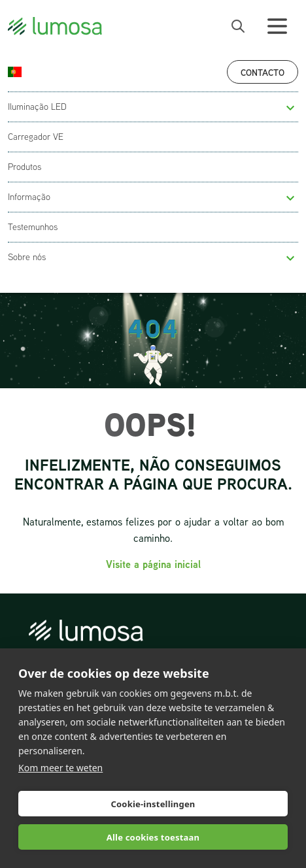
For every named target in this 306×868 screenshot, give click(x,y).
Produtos (25, 167)
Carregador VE (36, 137)
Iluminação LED (37, 107)
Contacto (263, 72)
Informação (29, 197)
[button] (290, 108)
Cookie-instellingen (153, 804)
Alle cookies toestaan (153, 837)
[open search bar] (238, 26)
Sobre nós (27, 257)
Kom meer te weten (60, 768)
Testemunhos (33, 227)
